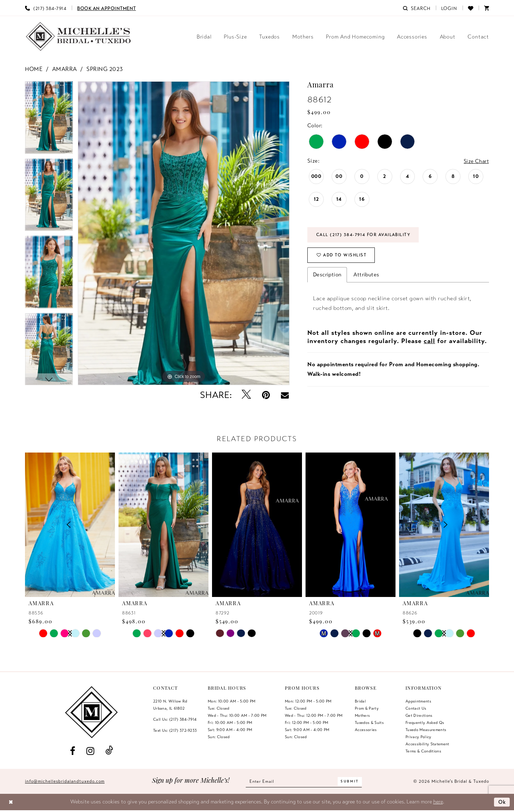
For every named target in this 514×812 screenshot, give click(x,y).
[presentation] (163, 525)
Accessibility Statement (427, 744)
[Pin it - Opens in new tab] (266, 395)
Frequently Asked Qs (425, 722)
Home (34, 69)
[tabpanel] (49, 120)
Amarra (65, 69)
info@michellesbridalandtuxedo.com (65, 781)
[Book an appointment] (107, 8)
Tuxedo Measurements (426, 730)
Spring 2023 (105, 69)
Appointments (418, 701)
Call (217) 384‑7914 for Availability (366, 235)
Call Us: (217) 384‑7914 (175, 719)
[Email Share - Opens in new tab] (285, 395)
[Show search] (417, 8)
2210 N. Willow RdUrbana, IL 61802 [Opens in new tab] (170, 705)
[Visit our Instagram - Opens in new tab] (90, 751)
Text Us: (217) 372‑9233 (175, 730)
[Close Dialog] (11, 802)
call (429, 342)
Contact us (416, 708)
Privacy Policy (419, 737)
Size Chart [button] (475, 161)
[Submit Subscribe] (351, 782)
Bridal (360, 701)
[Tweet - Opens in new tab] (246, 395)
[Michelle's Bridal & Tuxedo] (79, 37)
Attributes (366, 276)
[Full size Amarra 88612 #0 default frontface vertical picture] (184, 233)
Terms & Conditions (423, 751)
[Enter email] (304, 782)
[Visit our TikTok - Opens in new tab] (109, 751)
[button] (449, 8)
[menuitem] (46, 8)
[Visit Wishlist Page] (471, 8)
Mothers (362, 715)
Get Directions (419, 715)
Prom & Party (367, 708)
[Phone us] (46, 8)
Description (327, 276)
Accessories (366, 730)
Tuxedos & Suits (369, 722)
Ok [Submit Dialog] (502, 802)
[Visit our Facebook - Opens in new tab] (72, 751)
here (438, 802)
